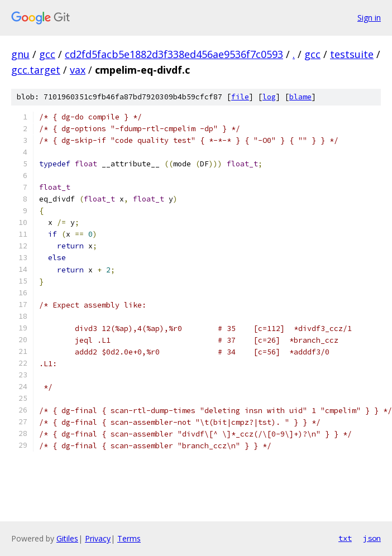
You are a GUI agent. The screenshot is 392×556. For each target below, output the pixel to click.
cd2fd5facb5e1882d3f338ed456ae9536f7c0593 (174, 54)
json (372, 538)
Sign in (369, 18)
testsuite (352, 54)
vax (78, 70)
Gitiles (67, 538)
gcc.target (36, 70)
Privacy (98, 538)
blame (300, 97)
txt (345, 538)
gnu (20, 54)
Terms (129, 538)
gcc (47, 54)
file (240, 97)
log (269, 97)
